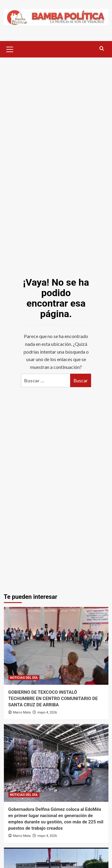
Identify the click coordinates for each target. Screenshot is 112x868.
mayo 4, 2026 (47, 712)
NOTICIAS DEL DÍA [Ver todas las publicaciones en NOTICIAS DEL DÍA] (24, 678)
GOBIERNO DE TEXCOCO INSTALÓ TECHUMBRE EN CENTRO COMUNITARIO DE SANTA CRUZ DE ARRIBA (53, 699)
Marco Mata (22, 712)
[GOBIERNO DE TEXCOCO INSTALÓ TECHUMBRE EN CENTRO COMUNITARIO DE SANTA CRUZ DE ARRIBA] (56, 646)
